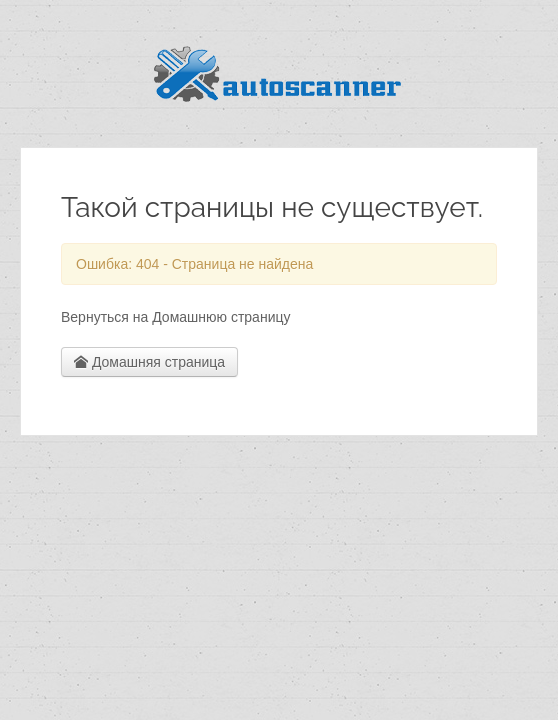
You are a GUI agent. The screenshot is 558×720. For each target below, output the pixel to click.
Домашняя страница (149, 362)
